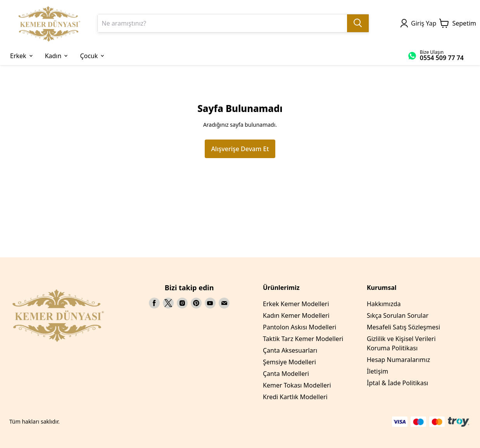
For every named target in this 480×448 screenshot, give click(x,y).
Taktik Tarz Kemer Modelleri (303, 339)
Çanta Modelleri (286, 374)
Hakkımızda (384, 304)
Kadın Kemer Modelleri (296, 315)
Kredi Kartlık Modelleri (295, 397)
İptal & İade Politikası (397, 383)
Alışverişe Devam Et (240, 149)
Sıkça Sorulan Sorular (398, 315)
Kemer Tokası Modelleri (297, 385)
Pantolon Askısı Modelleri (300, 327)
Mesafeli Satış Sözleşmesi (403, 327)
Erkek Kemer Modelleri (296, 304)
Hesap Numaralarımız (398, 360)
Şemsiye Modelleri (289, 362)
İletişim (377, 371)
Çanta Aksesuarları (290, 350)
